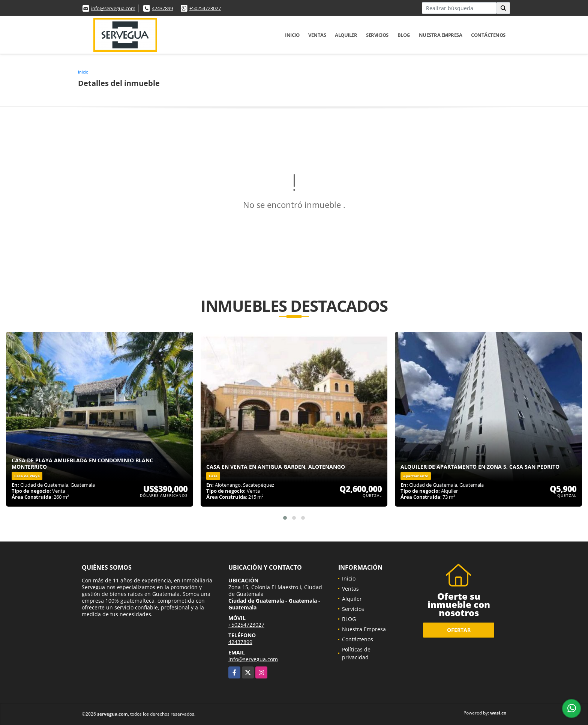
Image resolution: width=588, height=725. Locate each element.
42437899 (162, 8)
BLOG (404, 35)
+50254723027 (205, 8)
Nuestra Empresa (441, 35)
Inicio (292, 35)
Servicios (377, 35)
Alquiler (346, 35)
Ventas (317, 35)
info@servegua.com (113, 8)
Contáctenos (488, 35)
